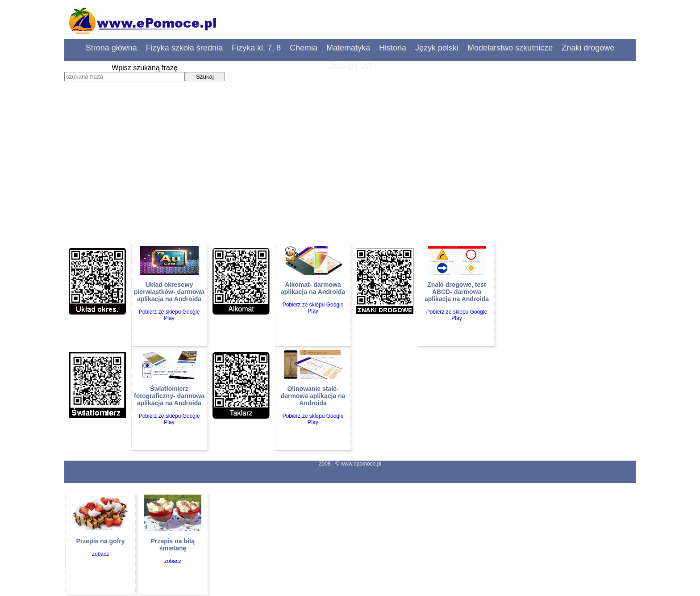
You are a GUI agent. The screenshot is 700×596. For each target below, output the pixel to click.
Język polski (437, 48)
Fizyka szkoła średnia (184, 48)
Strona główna (111, 48)
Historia (393, 48)
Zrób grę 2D (350, 66)
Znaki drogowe (588, 48)
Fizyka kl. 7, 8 (256, 48)
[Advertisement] (350, 176)
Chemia (304, 48)
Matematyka (348, 48)
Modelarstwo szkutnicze (510, 48)
